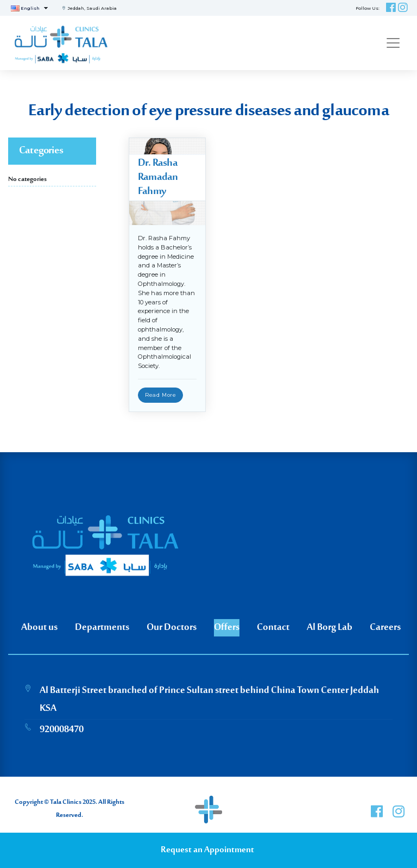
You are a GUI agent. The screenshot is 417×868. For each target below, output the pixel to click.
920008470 (62, 730)
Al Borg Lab (330, 628)
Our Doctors (172, 628)
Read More (160, 395)
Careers (385, 628)
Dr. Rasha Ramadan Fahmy (158, 177)
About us (39, 628)
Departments (102, 628)
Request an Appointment (207, 850)
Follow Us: (368, 8)
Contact (273, 628)
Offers (227, 628)
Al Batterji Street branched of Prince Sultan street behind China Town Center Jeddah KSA (209, 700)
